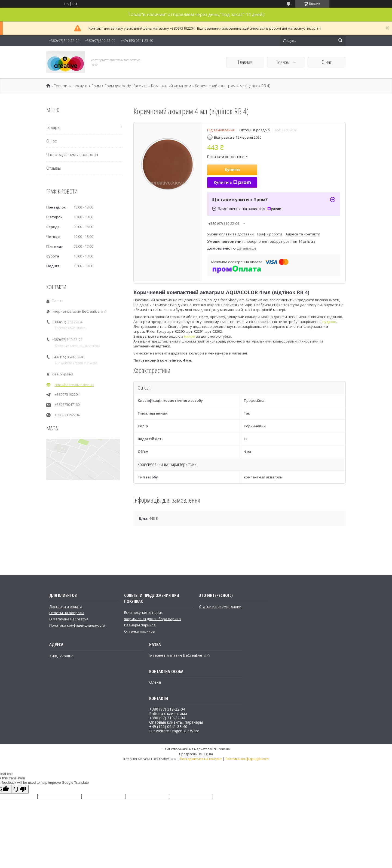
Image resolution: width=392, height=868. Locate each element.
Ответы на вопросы (67, 613)
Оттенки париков (140, 631)
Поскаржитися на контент (201, 759)
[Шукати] (340, 41)
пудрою (329, 322)
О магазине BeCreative (69, 619)
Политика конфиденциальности (77, 625)
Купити (232, 169)
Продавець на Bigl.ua (196, 754)
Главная (245, 62)
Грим (96, 86)
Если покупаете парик (143, 612)
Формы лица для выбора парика (152, 619)
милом (190, 336)
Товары (284, 62)
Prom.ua (223, 749)
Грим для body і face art (126, 86)
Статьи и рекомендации (220, 606)
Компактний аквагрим (171, 86)
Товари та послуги (71, 86)
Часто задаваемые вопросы (72, 155)
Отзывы (53, 168)
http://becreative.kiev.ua (74, 385)
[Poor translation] (20, 789)
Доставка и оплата (66, 606)
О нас (327, 62)
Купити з (232, 182)
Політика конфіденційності (247, 759)
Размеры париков (140, 625)
